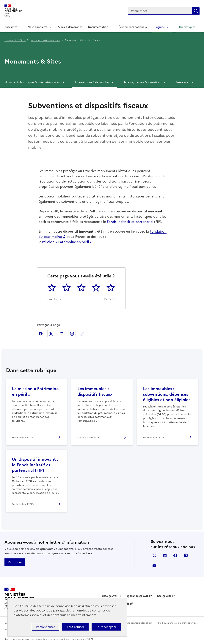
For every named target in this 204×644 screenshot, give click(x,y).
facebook (175, 555)
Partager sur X (51, 334)
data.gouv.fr (110, 596)
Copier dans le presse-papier (82, 334)
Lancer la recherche (196, 11)
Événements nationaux (133, 27)
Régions (160, 27)
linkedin (165, 555)
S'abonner (15, 562)
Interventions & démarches (45, 40)
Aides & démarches (70, 27)
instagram (186, 555)
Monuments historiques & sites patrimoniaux (33, 82)
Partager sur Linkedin (62, 334)
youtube (154, 566)
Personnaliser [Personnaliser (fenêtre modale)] (45, 627)
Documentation (98, 27)
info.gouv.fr (164, 596)
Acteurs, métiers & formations (142, 82)
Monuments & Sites (15, 40)
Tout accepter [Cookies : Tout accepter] (106, 627)
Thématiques (187, 27)
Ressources (183, 82)
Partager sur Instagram (72, 334)
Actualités (11, 27)
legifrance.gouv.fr (137, 596)
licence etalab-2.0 (80, 639)
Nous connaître (37, 27)
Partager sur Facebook (41, 334)
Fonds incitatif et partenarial (130, 222)
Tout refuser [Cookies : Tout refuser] (75, 627)
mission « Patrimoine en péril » (67, 242)
